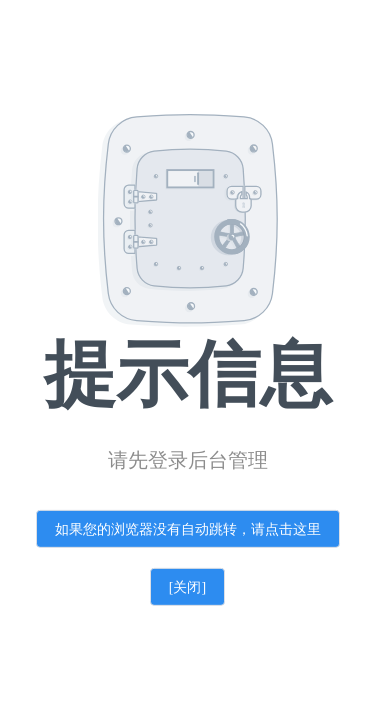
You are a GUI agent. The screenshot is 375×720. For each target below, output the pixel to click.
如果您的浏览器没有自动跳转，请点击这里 (188, 529)
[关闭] (187, 587)
